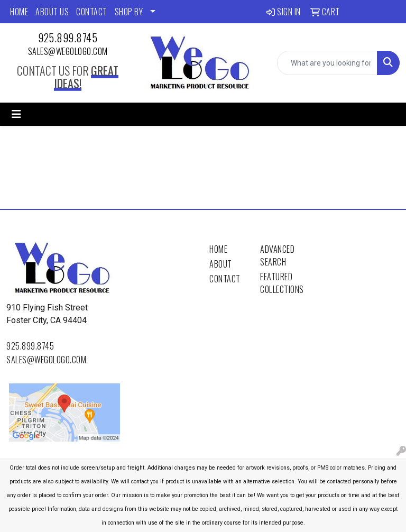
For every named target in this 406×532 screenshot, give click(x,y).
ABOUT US (52, 12)
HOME (19, 12)
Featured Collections (279, 283)
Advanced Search (277, 255)
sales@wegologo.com (68, 51)
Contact (225, 279)
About (221, 264)
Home (218, 249)
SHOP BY (129, 12)
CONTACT (92, 12)
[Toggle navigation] (16, 114)
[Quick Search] (327, 63)
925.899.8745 (68, 38)
